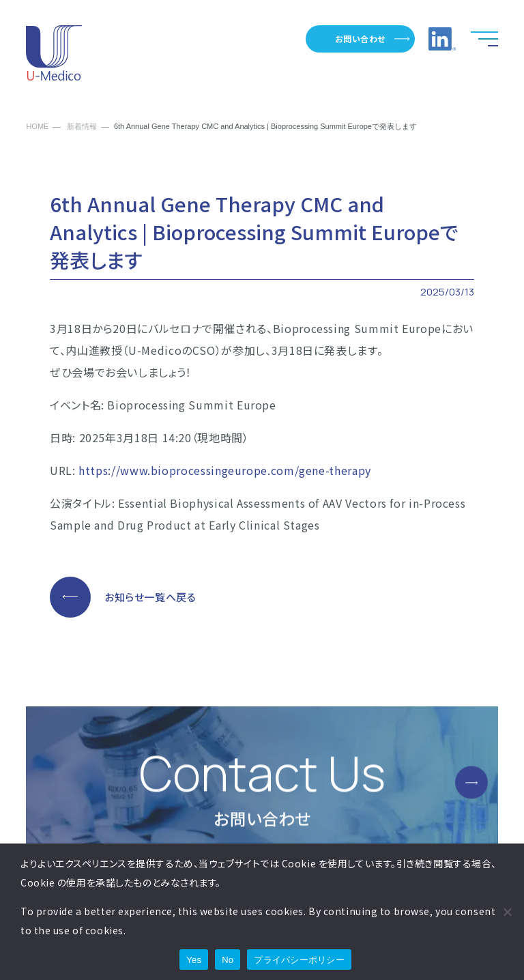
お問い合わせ (360, 39)
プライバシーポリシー (299, 960)
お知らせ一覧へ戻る (150, 597)
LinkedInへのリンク (442, 39)
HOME (37, 127)
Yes (194, 960)
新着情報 (82, 127)
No (228, 960)
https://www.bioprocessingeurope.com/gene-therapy (225, 470)
